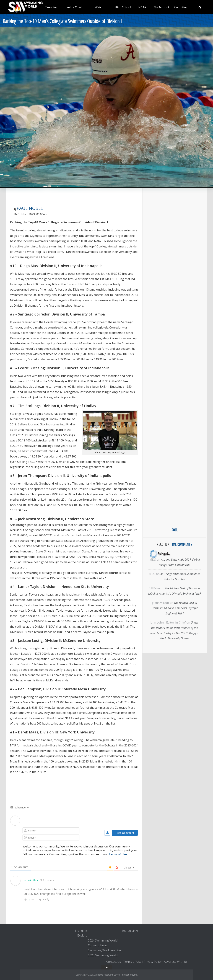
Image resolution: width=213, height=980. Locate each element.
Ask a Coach (75, 7)
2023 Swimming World (103, 955)
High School (123, 7)
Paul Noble (30, 208)
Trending (51, 7)
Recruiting (181, 7)
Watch (99, 7)
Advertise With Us (176, 962)
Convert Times (98, 945)
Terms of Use (118, 854)
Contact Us (114, 962)
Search (126, 930)
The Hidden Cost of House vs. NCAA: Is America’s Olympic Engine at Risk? (175, 608)
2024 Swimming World (103, 940)
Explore (82, 935)
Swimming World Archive (104, 950)
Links (135, 930)
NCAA (142, 7)
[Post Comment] (125, 833)
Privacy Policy (153, 962)
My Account (161, 7)
